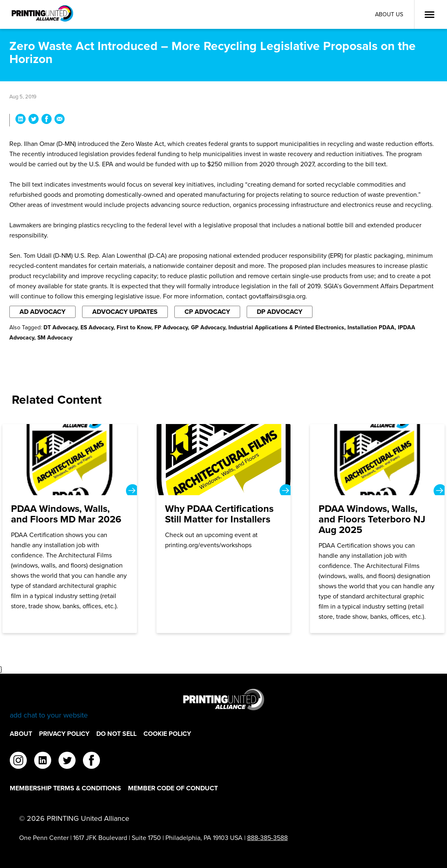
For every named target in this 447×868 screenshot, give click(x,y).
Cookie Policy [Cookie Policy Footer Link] (167, 734)
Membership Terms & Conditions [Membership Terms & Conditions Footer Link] (65, 788)
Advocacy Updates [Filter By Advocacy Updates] (125, 312)
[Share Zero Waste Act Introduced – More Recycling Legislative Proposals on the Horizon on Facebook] (47, 120)
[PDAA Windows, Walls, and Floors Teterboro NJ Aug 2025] (377, 529)
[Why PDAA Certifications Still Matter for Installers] (224, 529)
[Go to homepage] (223, 704)
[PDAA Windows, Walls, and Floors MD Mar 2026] (70, 529)
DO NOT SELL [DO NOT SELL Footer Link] (116, 734)
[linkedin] (43, 761)
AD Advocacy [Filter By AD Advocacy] (42, 312)
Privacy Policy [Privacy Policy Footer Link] (64, 734)
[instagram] (18, 761)
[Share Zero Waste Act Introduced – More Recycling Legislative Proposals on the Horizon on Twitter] (34, 120)
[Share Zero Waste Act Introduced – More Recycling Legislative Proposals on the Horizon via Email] (60, 120)
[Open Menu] (430, 15)
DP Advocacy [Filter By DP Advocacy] (280, 312)
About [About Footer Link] (21, 734)
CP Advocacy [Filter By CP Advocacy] (207, 312)
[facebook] (91, 761)
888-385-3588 (267, 838)
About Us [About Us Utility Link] (389, 14)
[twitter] (67, 761)
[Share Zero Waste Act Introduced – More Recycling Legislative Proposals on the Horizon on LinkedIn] (21, 120)
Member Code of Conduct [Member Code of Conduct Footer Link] (173, 788)
